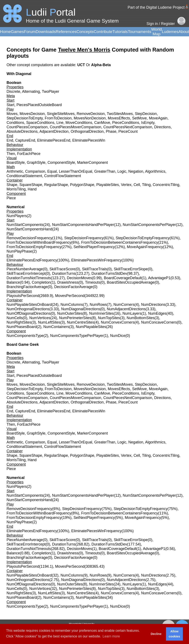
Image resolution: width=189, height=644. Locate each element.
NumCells (15, 318)
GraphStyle (36, 163)
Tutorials (120, 32)
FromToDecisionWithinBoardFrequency (39, 242)
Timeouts (93, 282)
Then (11, 154)
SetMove (139, 118)
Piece (11, 198)
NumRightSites (19, 322)
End (10, 140)
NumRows (98, 305)
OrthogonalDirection (87, 131)
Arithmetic (15, 171)
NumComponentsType (25, 336)
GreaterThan (105, 171)
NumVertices (40, 318)
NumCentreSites (81, 322)
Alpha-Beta (101, 65)
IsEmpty (148, 123)
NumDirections (153, 305)
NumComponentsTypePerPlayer (77, 336)
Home (5, 32)
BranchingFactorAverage (27, 287)
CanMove (102, 123)
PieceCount (128, 131)
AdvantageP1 (159, 278)
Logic (122, 171)
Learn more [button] (111, 636)
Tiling (146, 185)
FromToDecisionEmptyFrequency (34, 247)
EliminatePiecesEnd (54, 140)
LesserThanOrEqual (75, 171)
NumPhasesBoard (22, 327)
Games (17, 32)
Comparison (35, 171)
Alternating (31, 92)
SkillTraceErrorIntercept (26, 273)
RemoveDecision (91, 114)
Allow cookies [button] (174, 634)
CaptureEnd (25, 140)
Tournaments (139, 32)
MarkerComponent (93, 163)
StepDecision (146, 114)
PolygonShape (82, 185)
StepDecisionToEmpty (25, 118)
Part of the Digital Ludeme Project (156, 7)
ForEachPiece (29, 154)
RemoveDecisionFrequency (29, 238)
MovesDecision (32, 114)
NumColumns (72, 305)
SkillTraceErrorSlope (131, 269)
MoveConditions (79, 123)
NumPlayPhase (19, 251)
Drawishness (68, 282)
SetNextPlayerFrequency (94, 247)
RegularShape (56, 185)
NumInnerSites (101, 313)
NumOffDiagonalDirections (29, 313)
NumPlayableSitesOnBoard (29, 305)
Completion (41, 282)
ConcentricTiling (166, 185)
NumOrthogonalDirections (28, 309)
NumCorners (124, 305)
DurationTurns (64, 273)
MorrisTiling (16, 189)
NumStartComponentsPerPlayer (149, 225)
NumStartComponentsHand (29, 229)
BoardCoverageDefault (123, 278)
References (66, 32)
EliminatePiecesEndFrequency (32, 260)
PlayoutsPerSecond (23, 296)
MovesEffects (119, 118)
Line (60, 123)
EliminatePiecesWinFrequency (97, 260)
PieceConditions (126, 123)
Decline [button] (156, 634)
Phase (111, 131)
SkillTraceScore (62, 269)
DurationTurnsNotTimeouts (29, 278)
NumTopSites (109, 318)
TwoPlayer (51, 92)
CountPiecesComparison (27, 127)
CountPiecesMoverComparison (75, 127)
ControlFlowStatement (63, 176)
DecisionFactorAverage (74, 287)
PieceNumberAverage (25, 269)
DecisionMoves (79, 278)
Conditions (15, 123)
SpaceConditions (40, 123)
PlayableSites (108, 185)
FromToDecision (58, 118)
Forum (30, 32)
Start (10, 105)
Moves (12, 114)
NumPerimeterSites (75, 318)
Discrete (13, 92)
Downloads (46, 32)
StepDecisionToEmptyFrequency (143, 238)
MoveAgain (158, 118)
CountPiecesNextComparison (128, 127)
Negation (136, 171)
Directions (162, 127)
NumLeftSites (49, 322)
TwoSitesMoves (120, 114)
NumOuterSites (70, 313)
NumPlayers (17, 216)
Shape (12, 185)
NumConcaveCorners (159, 322)
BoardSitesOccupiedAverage (131, 282)
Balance (13, 282)
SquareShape (31, 185)
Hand (32, 189)
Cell (137, 185)
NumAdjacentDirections (126, 309)
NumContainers (56, 327)
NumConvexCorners (118, 322)
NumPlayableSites (91, 327)
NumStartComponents (25, 225)
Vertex (126, 185)
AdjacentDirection (54, 131)
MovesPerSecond (70, 296)
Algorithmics (155, 171)
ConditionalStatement (24, 176)
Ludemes (170, 32)
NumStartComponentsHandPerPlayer (83, 225)
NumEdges (157, 313)
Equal (52, 171)
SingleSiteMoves (61, 114)
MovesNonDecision (90, 118)
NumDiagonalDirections (81, 309)
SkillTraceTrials (95, 269)
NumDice (118, 336)
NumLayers (132, 313)
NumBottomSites (141, 318)
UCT (81, 65)
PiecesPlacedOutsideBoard (39, 105)
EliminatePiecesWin (89, 140)
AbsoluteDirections (22, 131)
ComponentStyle (61, 163)
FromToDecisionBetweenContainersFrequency (120, 242)
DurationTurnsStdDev (109, 273)
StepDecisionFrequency (84, 238)
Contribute (103, 32)
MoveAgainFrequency (145, 247)
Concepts (85, 32)
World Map (156, 32)
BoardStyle (16, 163)
